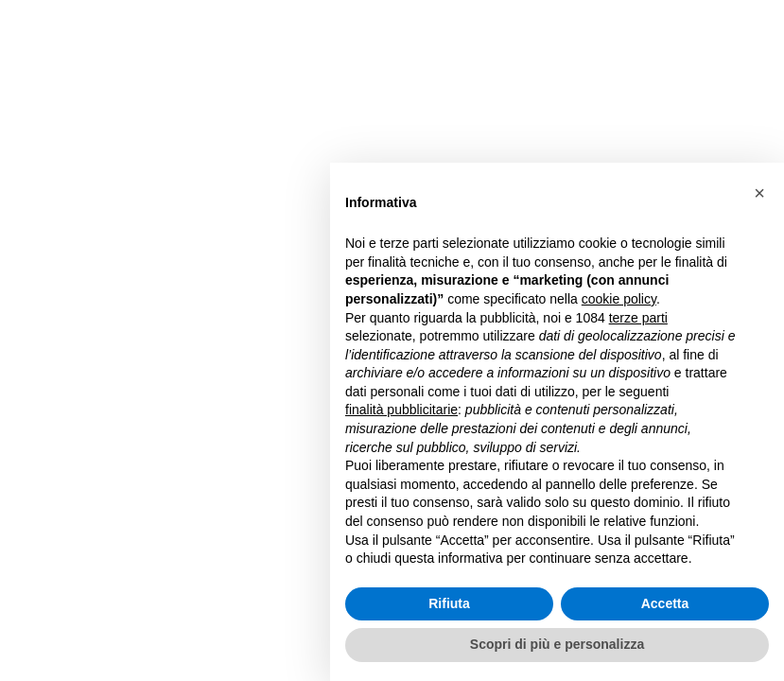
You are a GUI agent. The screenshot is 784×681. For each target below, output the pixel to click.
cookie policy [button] (619, 299)
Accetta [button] (665, 603)
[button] (759, 193)
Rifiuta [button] (449, 603)
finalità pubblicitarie (401, 410)
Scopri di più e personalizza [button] (557, 644)
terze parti (638, 318)
